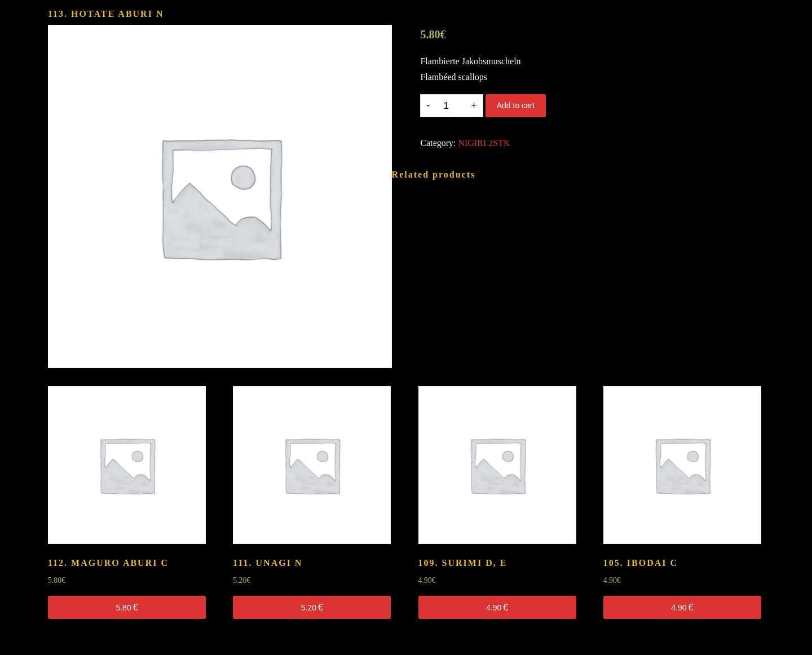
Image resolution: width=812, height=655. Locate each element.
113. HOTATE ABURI (106, 14)
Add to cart (516, 105)
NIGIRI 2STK (484, 143)
